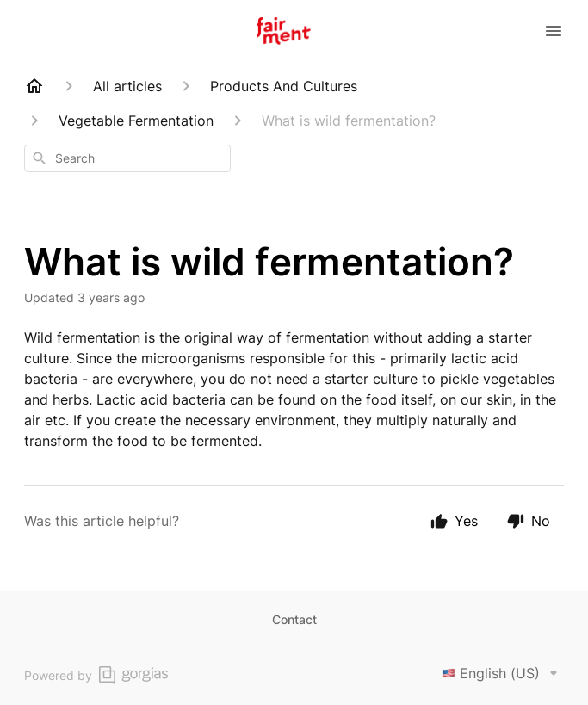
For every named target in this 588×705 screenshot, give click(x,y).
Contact (294, 619)
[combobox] (127, 158)
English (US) (503, 673)
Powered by (96, 675)
